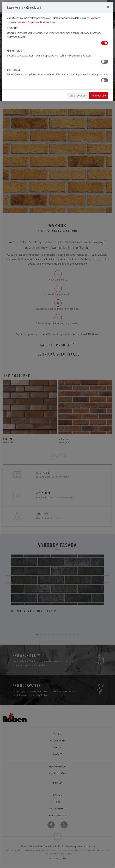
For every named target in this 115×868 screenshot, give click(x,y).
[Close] (108, 7)
